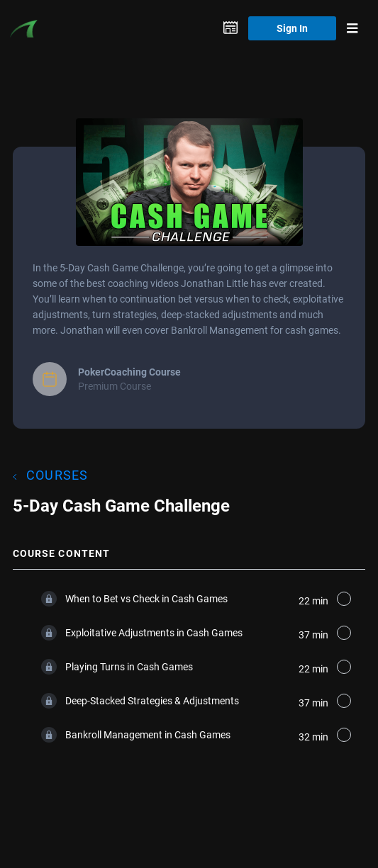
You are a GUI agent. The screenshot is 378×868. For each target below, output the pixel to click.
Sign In (292, 28)
